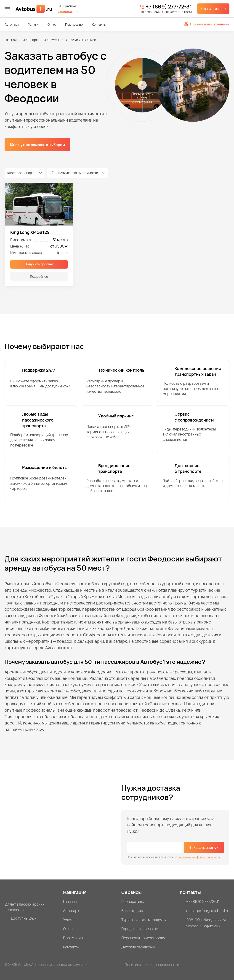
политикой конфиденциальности (199, 857)
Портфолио (74, 24)
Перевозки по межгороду (143, 938)
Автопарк (12, 24)
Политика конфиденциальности (152, 965)
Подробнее (39, 276)
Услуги (33, 24)
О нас (52, 24)
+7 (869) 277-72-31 (169, 7)
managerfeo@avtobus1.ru (208, 911)
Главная (11, 40)
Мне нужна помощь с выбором (37, 145)
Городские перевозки (140, 929)
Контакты (99, 24)
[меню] (7, 9)
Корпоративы (133, 901)
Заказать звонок (213, 9)
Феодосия (66, 12)
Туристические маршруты (144, 920)
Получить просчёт (39, 264)
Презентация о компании (207, 24)
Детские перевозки (138, 947)
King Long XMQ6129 (30, 232)
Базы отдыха (132, 911)
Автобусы (52, 40)
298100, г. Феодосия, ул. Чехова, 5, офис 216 (207, 923)
